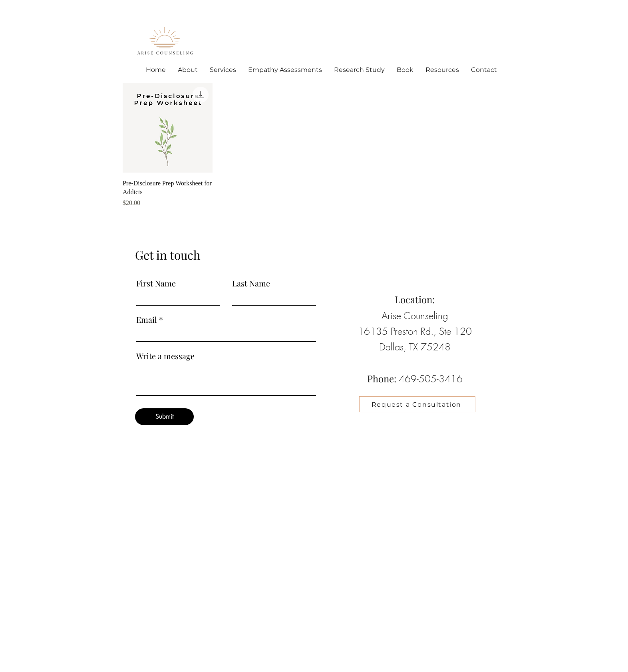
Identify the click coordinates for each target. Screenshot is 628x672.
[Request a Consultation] (417, 404)
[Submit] (164, 417)
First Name (156, 283)
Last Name (251, 283)
